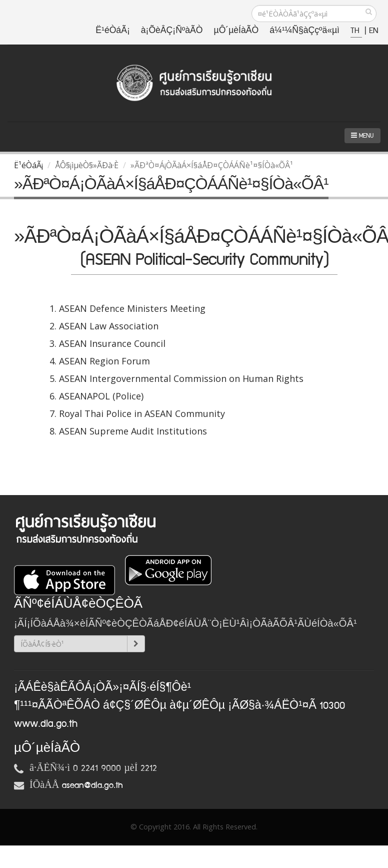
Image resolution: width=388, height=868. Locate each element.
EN (373, 31)
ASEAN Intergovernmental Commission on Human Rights (181, 378)
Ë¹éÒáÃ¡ (112, 31)
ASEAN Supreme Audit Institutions (133, 431)
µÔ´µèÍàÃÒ (236, 31)
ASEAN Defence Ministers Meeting (132, 308)
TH (356, 31)
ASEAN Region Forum (104, 361)
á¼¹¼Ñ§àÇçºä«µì (304, 31)
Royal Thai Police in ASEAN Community (142, 413)
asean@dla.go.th (92, 785)
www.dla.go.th (46, 724)
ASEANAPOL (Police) (101, 396)
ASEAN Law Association (109, 326)
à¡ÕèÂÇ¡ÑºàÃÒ (172, 31)
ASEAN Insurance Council (112, 343)
